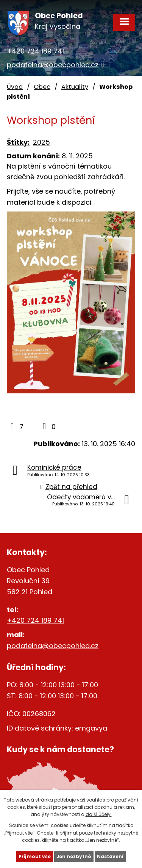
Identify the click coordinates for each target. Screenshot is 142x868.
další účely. (99, 814)
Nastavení (110, 856)
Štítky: (18, 142)
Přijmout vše (35, 856)
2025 (41, 142)
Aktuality (75, 87)
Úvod (15, 87)
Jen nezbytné (74, 856)
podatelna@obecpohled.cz (53, 65)
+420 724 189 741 (35, 51)
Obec (42, 87)
